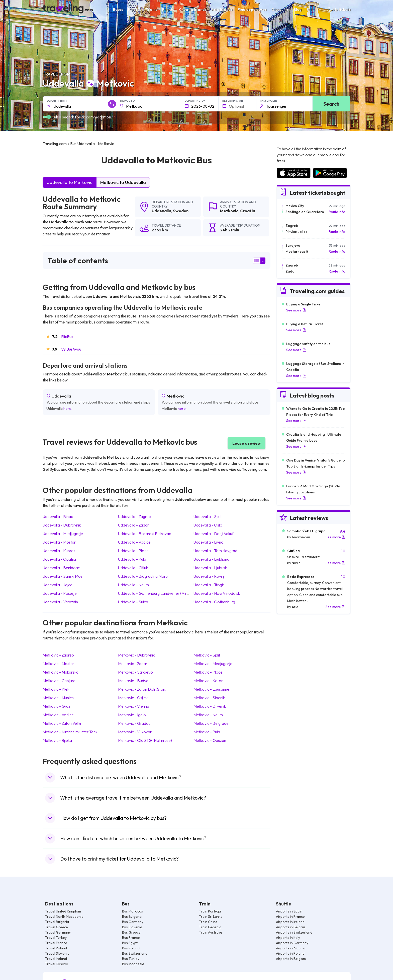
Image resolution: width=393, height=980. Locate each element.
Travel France (56, 943)
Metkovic (229, 211)
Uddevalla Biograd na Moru (143, 576)
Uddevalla (161, 211)
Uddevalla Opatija (59, 559)
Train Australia (211, 932)
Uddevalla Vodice (134, 542)
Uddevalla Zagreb (134, 516)
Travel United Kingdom (63, 911)
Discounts (280, 9)
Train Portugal (210, 911)
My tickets (338, 9)
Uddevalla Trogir (209, 585)
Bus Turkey (131, 959)
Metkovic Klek (56, 689)
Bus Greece (131, 932)
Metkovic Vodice (58, 715)
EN (312, 9)
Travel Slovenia (57, 953)
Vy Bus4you (71, 349)
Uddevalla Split (208, 516)
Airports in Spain (289, 911)
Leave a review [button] (247, 443)
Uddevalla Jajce (58, 585)
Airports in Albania (291, 948)
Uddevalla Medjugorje (63, 534)
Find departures (252, 9)
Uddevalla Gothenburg (214, 602)
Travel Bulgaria (57, 922)
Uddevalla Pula (132, 559)
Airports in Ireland (290, 922)
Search (331, 104)
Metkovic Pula (207, 732)
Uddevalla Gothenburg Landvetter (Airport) (157, 593)
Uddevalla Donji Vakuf (214, 534)
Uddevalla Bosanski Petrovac (144, 534)
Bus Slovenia (132, 927)
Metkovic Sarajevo (135, 672)
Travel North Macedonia (64, 917)
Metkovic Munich (58, 698)
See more (296, 310)
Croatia (248, 211)
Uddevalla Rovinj (209, 576)
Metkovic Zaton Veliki (62, 723)
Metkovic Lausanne (211, 689)
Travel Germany (58, 932)
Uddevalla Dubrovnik (62, 525)
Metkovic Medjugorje (213, 664)
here (67, 408)
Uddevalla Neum (133, 585)
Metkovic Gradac (134, 723)
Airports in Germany (292, 943)
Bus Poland (131, 948)
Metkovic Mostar (58, 664)
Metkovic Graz (56, 706)
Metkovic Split (207, 655)
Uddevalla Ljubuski (211, 568)
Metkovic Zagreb (58, 655)
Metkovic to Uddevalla (123, 182)
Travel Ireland (56, 959)
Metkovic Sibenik (209, 698)
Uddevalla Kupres (59, 551)
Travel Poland (56, 948)
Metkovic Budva (133, 681)
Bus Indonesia (133, 964)
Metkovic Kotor (208, 681)
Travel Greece (57, 927)
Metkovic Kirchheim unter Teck (70, 732)
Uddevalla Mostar (59, 542)
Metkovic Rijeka (57, 740)
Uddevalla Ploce (133, 551)
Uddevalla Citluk (133, 568)
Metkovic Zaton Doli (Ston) (142, 689)
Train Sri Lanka (211, 917)
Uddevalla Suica (133, 602)
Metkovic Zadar (133, 664)
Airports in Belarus (291, 927)
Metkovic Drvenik (210, 706)
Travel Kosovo (57, 964)
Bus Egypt (130, 943)
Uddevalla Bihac (58, 516)
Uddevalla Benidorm (62, 568)
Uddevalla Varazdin (60, 602)
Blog (298, 9)
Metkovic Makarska (61, 672)
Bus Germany (133, 922)
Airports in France (290, 917)
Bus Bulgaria (132, 917)
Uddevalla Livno (209, 542)
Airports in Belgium (291, 959)
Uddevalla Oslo (208, 525)
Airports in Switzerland (294, 932)
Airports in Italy (288, 938)
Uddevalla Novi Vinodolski (217, 593)
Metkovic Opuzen (210, 740)
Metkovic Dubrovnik (136, 655)
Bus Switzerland (135, 953)
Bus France (131, 938)
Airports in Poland (290, 953)
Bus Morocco (133, 911)
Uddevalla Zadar (133, 525)
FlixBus (67, 337)
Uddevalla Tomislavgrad (215, 551)
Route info (337, 212)
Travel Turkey (56, 938)
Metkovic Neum (208, 715)
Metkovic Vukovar (135, 732)
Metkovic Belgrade (211, 723)
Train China (208, 922)
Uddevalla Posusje (60, 593)
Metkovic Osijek (133, 698)
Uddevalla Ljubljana (211, 559)
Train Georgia (210, 927)
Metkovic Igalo (132, 715)
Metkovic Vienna (134, 706)
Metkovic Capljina (59, 681)
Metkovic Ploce (208, 672)
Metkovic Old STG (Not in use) (145, 740)
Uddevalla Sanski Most (63, 576)
